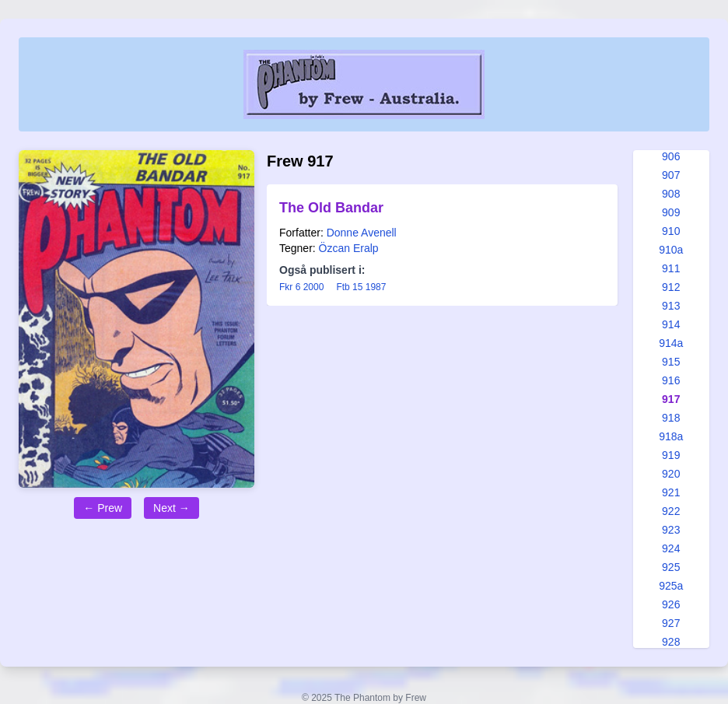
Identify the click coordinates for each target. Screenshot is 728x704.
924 (671, 548)
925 (671, 567)
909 (671, 212)
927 (671, 623)
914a (671, 343)
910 (671, 231)
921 (671, 492)
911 (671, 268)
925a (671, 586)
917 (671, 399)
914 (671, 324)
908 (671, 194)
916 (671, 380)
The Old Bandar (331, 208)
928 (671, 642)
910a (671, 250)
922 (671, 511)
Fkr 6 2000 (301, 287)
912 (671, 287)
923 (671, 530)
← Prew (103, 508)
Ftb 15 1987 (361, 287)
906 (671, 156)
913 (671, 306)
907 (671, 175)
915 (671, 362)
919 (671, 455)
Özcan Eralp (349, 248)
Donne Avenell (362, 233)
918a (671, 436)
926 (671, 604)
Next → (171, 508)
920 (671, 474)
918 (671, 418)
